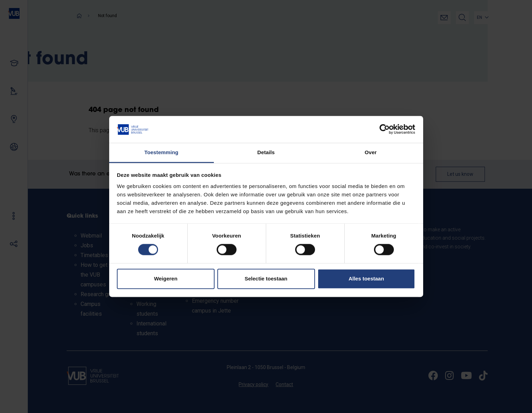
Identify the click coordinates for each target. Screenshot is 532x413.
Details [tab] (266, 152)
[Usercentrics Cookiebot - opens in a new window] (385, 129)
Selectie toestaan (266, 279)
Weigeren (166, 279)
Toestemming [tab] (162, 152)
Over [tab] (371, 152)
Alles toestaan (366, 279)
